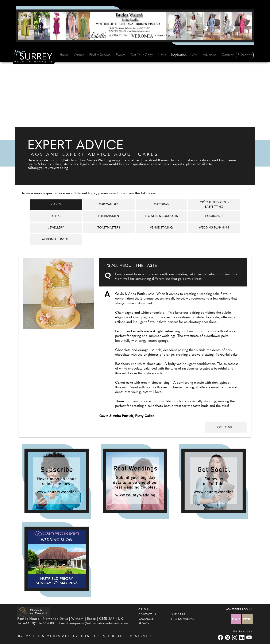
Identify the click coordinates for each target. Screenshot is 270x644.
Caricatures (109, 205)
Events (121, 55)
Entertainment (109, 216)
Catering (161, 205)
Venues (79, 55)
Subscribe (245, 55)
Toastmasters (109, 228)
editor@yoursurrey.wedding (48, 168)
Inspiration (179, 55)
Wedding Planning (214, 228)
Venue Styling (161, 228)
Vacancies (146, 619)
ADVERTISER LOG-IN (239, 610)
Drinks (56, 216)
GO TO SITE (226, 427)
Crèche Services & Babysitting (214, 205)
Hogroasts (214, 216)
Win (195, 55)
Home (64, 55)
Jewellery (56, 228)
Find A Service (100, 55)
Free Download (183, 619)
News (162, 55)
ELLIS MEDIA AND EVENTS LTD (66, 636)
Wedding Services (56, 239)
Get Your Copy (142, 55)
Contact (227, 55)
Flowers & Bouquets (161, 216)
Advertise (210, 55)
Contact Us (147, 615)
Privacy (144, 624)
